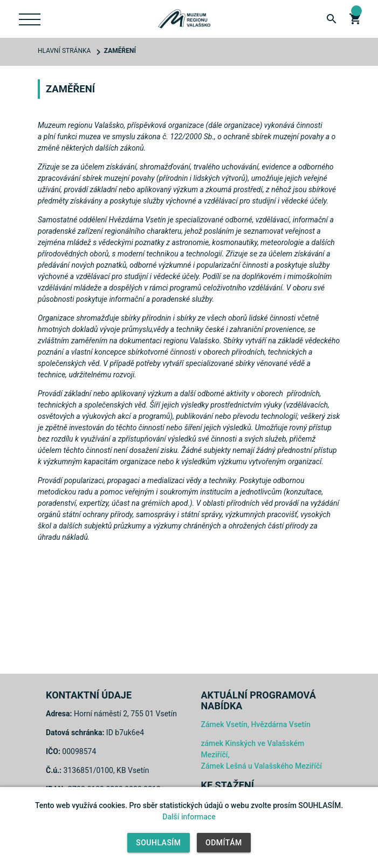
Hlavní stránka (64, 51)
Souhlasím (158, 843)
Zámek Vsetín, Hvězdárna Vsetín (256, 724)
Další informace (189, 817)
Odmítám (224, 843)
